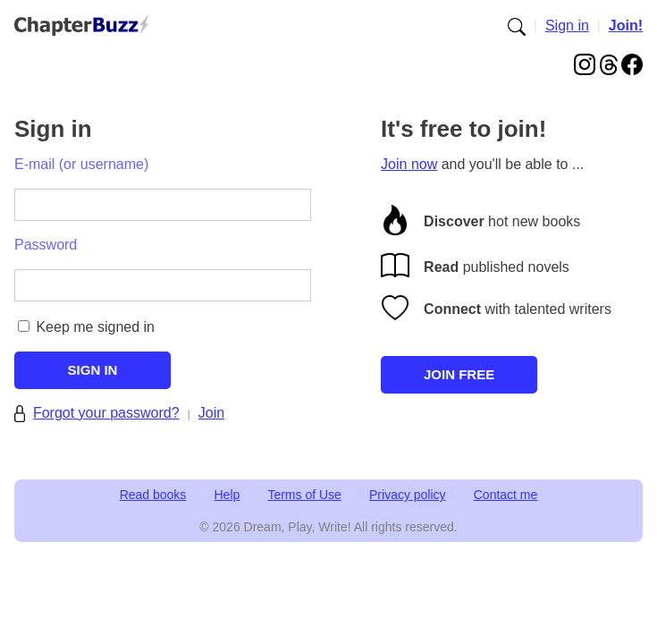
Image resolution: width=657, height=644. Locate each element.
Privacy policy (408, 495)
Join (211, 413)
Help (227, 495)
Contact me (506, 495)
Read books (153, 495)
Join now (409, 164)
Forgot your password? (106, 413)
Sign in (567, 25)
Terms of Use (304, 495)
